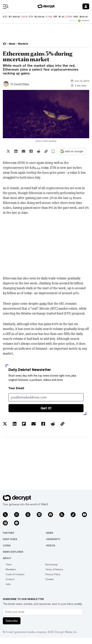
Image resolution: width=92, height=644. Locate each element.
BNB (76, 17)
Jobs (8, 584)
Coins (7, 545)
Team (9, 564)
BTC (5, 17)
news (43, 304)
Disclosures (51, 564)
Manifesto (11, 569)
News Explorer (13, 552)
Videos (51, 545)
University (53, 539)
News (50, 533)
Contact (10, 579)
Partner (8, 533)
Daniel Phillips (22, 84)
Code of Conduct (15, 574)
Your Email (16, 388)
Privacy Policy (53, 574)
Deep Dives (10, 539)
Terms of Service (54, 569)
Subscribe (12, 621)
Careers (49, 579)
